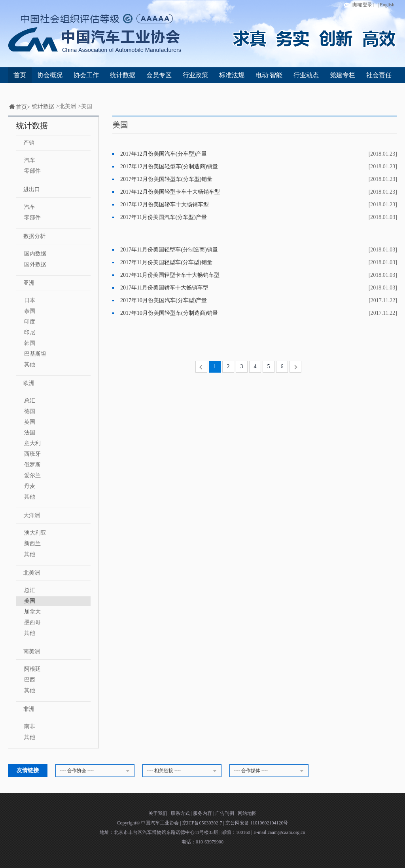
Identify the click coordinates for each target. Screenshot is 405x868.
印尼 (30, 332)
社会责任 (379, 75)
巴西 (30, 680)
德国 (30, 411)
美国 (87, 106)
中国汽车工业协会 (160, 823)
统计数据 (123, 75)
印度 (30, 322)
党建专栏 (343, 75)
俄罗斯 (32, 465)
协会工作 (86, 75)
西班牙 (32, 454)
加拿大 (32, 612)
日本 (30, 300)
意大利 (32, 443)
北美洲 (68, 106)
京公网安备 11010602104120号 (257, 823)
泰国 (30, 311)
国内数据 (35, 254)
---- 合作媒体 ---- (270, 771)
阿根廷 (32, 669)
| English (386, 5)
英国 (30, 422)
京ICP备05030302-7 (203, 823)
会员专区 (159, 75)
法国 (30, 433)
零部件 (32, 171)
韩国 (30, 343)
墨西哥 (32, 622)
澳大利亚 (35, 533)
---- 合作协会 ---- (96, 771)
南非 (30, 726)
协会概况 (50, 75)
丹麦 (30, 486)
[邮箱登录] (358, 5)
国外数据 (35, 264)
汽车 (30, 160)
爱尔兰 (32, 475)
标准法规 (232, 75)
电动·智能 (269, 75)
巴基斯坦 (35, 354)
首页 (20, 75)
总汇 (30, 401)
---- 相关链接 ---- (183, 771)
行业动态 (306, 75)
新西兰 (32, 543)
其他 (30, 365)
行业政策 (195, 75)
